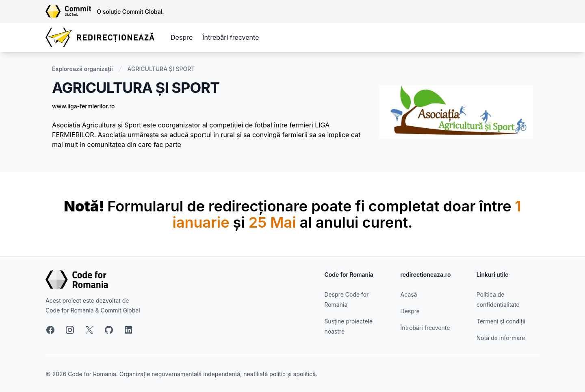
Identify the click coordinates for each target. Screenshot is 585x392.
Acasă (409, 294)
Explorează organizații (82, 69)
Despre (182, 37)
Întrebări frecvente (231, 37)
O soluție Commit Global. (130, 12)
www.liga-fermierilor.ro (83, 106)
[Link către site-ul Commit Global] (71, 11)
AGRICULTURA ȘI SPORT (161, 69)
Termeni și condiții (501, 321)
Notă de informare (501, 338)
